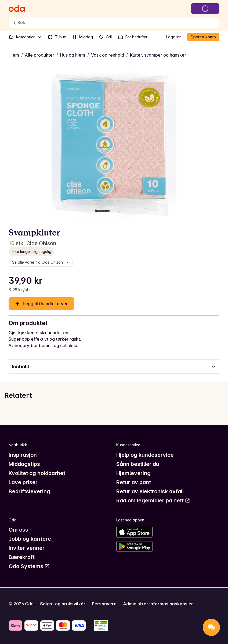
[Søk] (14, 23)
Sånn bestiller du (138, 464)
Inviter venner (27, 548)
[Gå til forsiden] (17, 9)
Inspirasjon (23, 455)
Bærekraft (22, 557)
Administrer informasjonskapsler (158, 604)
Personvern (104, 604)
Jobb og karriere (30, 539)
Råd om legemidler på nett (153, 501)
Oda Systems (29, 566)
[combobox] (117, 23)
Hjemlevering (133, 473)
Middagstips (24, 464)
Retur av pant (134, 482)
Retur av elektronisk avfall (150, 491)
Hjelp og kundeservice (145, 455)
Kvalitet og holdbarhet (37, 473)
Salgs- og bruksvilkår (63, 604)
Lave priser (23, 482)
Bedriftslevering (29, 491)
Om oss (18, 530)
